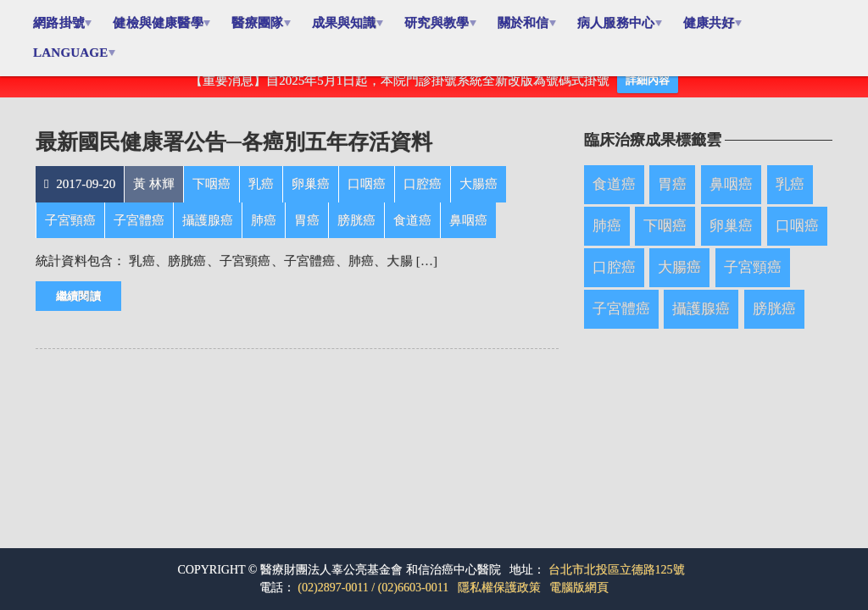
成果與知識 (348, 23)
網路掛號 (60, 23)
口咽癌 (797, 238)
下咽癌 (665, 238)
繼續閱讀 (78, 309)
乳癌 (790, 197)
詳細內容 (648, 93)
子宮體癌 (621, 322)
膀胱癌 (774, 322)
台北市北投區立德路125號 (617, 570)
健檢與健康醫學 (160, 23)
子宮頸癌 (753, 280)
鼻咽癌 (731, 197)
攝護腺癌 (701, 322)
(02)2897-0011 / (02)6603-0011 (373, 588)
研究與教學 (442, 23)
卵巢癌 (731, 238)
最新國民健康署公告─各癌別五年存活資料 (234, 155)
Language (71, 53)
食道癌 (614, 197)
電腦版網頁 (579, 588)
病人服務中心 (624, 23)
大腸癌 (679, 280)
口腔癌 (614, 280)
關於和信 (530, 23)
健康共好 (718, 23)
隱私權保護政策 (499, 588)
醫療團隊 (261, 23)
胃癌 (672, 197)
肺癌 (607, 238)
